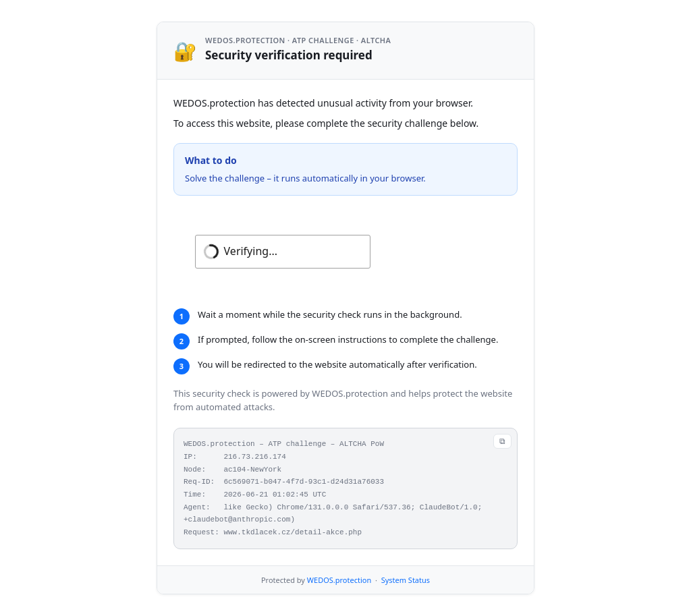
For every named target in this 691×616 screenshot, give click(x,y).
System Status (406, 580)
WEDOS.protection (339, 580)
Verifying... (251, 251)
